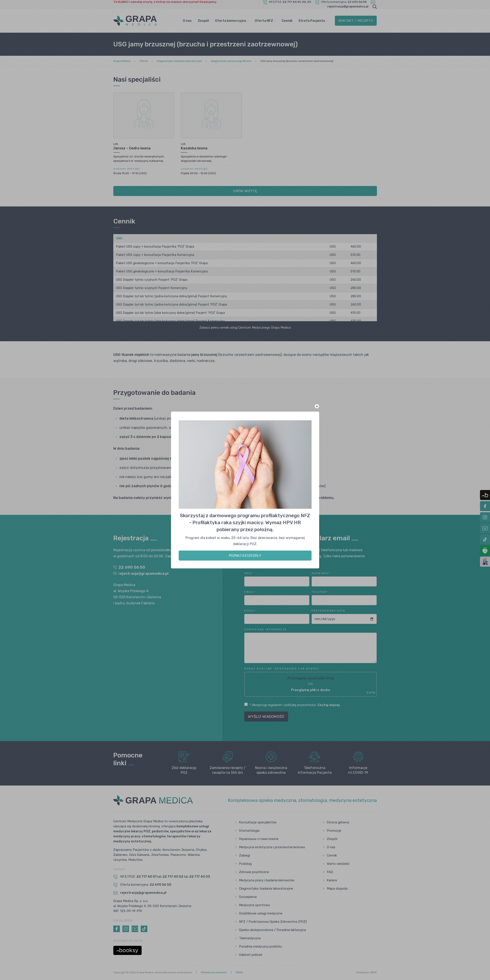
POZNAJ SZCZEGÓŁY (245, 556)
